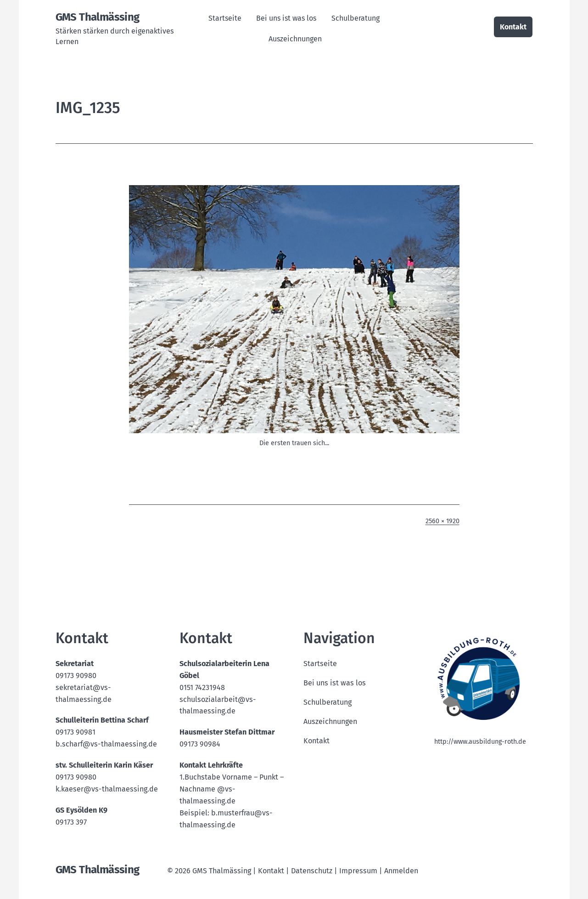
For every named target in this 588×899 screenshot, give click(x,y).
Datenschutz (312, 871)
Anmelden (401, 871)
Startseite (225, 18)
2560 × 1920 (442, 521)
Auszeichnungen (295, 39)
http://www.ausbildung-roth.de (480, 742)
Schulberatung (356, 18)
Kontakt (513, 27)
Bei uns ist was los (286, 18)
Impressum (358, 871)
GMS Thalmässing (98, 17)
